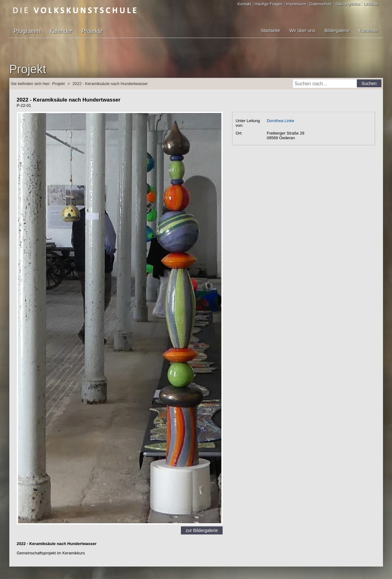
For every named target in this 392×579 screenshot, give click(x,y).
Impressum (296, 4)
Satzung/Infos (348, 4)
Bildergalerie (337, 31)
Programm (27, 31)
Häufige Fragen (269, 4)
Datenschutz (321, 4)
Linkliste (371, 4)
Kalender (61, 31)
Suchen (369, 83)
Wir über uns (302, 31)
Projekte (92, 31)
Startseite (270, 31)
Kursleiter (368, 31)
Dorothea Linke (281, 121)
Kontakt (244, 4)
